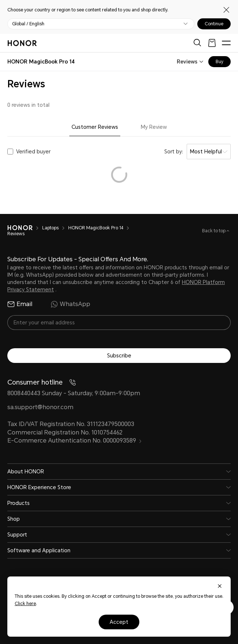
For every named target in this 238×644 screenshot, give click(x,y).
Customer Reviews (95, 127)
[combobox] (41, 62)
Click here (25, 604)
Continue (214, 24)
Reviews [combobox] (187, 62)
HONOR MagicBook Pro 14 (96, 228)
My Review (154, 127)
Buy (219, 62)
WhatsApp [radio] (70, 304)
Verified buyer (33, 152)
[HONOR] (20, 228)
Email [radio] (20, 304)
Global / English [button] (28, 24)
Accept (119, 622)
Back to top (214, 231)
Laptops (50, 228)
